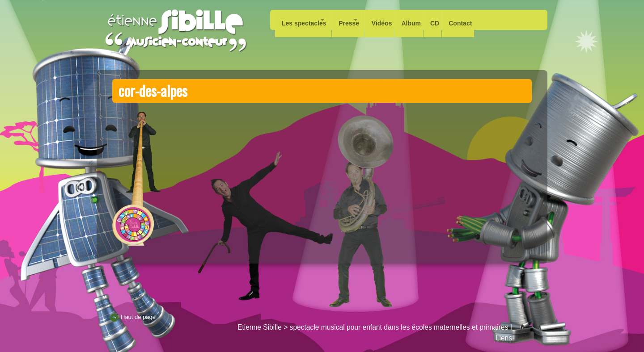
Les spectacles (304, 20)
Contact (495, 20)
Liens (504, 338)
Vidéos (403, 20)
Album (436, 20)
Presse (360, 20)
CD (465, 20)
